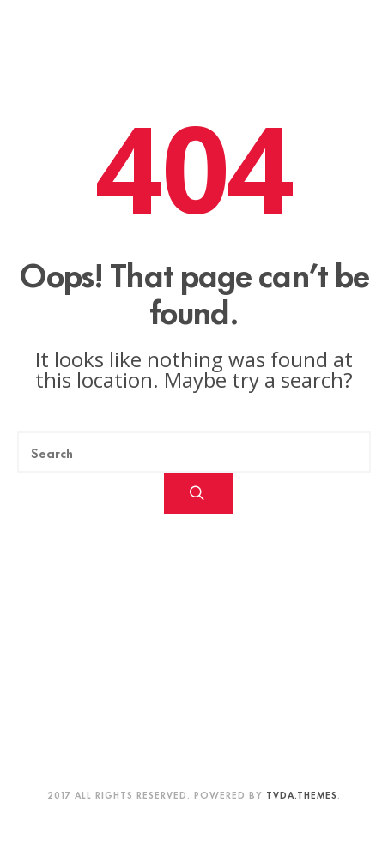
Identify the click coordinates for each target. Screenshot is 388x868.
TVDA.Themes (302, 794)
